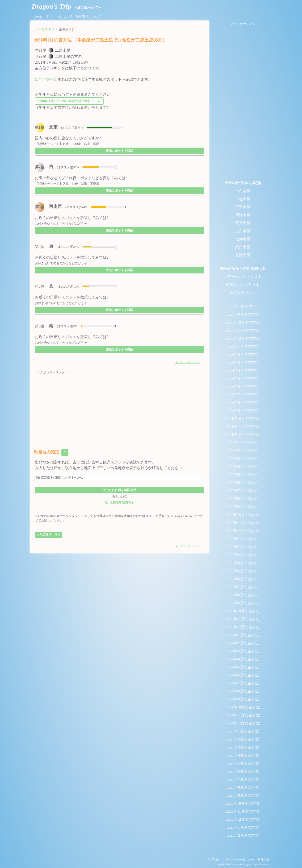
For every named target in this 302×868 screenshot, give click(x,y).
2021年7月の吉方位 (243, 395)
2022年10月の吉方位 (243, 515)
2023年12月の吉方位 (243, 627)
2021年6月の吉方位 (243, 386)
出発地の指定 (51, 452)
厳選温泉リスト (243, 293)
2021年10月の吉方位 (243, 419)
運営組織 (263, 860)
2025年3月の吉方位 (243, 747)
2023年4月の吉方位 (243, 563)
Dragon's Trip (66, 6)
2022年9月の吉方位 (243, 507)
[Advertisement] (120, 408)
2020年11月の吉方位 (243, 330)
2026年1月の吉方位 (243, 827)
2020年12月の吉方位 (243, 338)
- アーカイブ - (243, 306)
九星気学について (88, 17)
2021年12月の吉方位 (243, 435)
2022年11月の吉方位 (243, 523)
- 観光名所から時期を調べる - (243, 269)
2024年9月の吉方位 (243, 699)
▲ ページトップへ (188, 362)
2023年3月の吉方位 (243, 555)
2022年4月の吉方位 (243, 467)
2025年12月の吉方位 (243, 819)
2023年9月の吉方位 (243, 603)
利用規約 (214, 860)
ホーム (38, 17)
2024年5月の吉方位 (243, 667)
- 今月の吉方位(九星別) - (243, 183)
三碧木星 (243, 207)
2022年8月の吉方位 (243, 499)
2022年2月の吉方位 (243, 451)
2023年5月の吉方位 (243, 571)
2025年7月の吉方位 (243, 779)
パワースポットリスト (243, 277)
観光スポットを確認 (120, 151)
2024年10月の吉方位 (243, 707)
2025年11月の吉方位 (243, 811)
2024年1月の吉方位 (243, 635)
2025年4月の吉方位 (243, 755)
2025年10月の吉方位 (243, 803)
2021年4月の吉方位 (243, 370)
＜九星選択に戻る (48, 535)
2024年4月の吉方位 (243, 659)
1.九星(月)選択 (45, 30)
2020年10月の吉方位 (243, 322)
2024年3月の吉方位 (243, 651)
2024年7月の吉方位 (243, 683)
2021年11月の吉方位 (243, 427)
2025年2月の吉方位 (243, 739)
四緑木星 (243, 215)
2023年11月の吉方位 (243, 619)
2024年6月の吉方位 (243, 675)
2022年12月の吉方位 (243, 531)
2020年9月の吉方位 (243, 314)
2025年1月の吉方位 (243, 731)
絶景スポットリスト (243, 285)
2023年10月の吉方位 (243, 611)
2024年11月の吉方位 (243, 715)
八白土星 (243, 247)
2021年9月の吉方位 (243, 411)
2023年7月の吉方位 (243, 587)
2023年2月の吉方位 (243, 547)
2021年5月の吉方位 (243, 378)
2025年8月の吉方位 (243, 787)
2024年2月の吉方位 (243, 643)
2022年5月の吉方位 (243, 475)
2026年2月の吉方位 (243, 835)
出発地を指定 (46, 79)
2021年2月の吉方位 (243, 354)
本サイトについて (59, 17)
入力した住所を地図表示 (120, 490)
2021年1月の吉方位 (243, 346)
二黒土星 (243, 199)
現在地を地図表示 (119, 502)
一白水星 (243, 191)
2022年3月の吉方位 (243, 459)
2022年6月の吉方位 (243, 483)
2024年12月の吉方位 (243, 723)
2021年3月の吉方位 (243, 362)
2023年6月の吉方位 (243, 579)
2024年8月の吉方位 (243, 691)
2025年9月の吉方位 (243, 795)
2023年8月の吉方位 (243, 595)
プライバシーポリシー (239, 860)
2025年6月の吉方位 (243, 771)
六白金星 (243, 231)
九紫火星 (243, 255)
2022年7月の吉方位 (243, 491)
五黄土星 (243, 223)
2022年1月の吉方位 (243, 443)
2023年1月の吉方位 (243, 539)
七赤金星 (243, 239)
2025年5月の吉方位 (243, 763)
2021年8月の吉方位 (243, 403)
